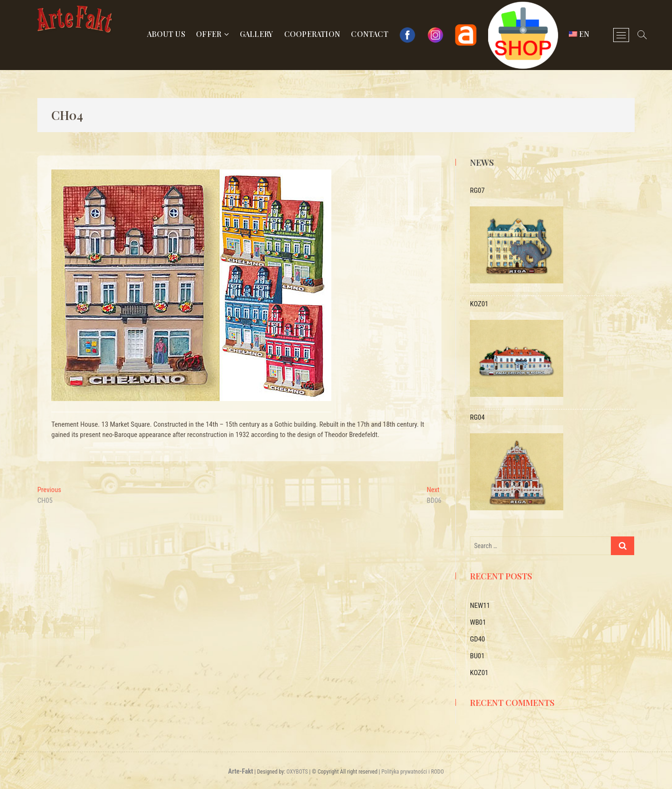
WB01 (478, 622)
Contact (369, 34)
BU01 (477, 656)
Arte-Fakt (241, 771)
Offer (209, 34)
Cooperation (312, 34)
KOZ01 (479, 673)
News (482, 162)
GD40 (477, 639)
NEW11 (480, 606)
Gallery (256, 34)
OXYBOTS (297, 772)
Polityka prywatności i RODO (413, 772)
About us (166, 34)
